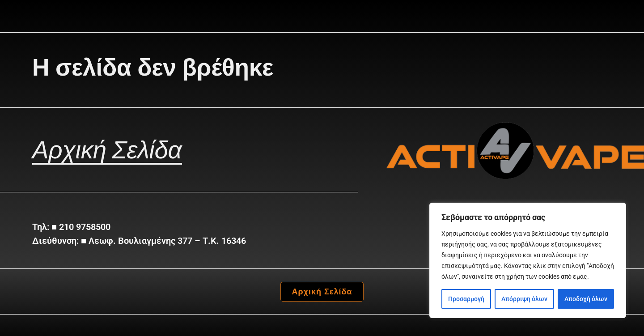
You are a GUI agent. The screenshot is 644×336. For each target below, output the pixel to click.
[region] (528, 260)
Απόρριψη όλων (524, 299)
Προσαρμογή (466, 299)
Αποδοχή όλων (586, 299)
